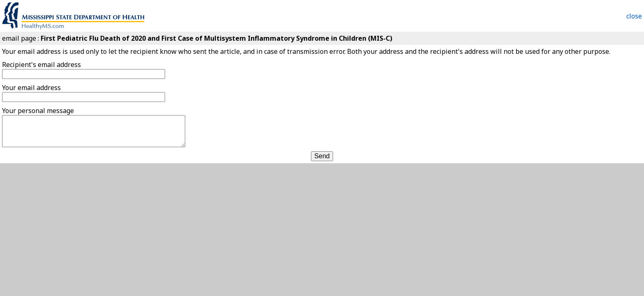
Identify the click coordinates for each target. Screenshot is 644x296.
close (634, 16)
